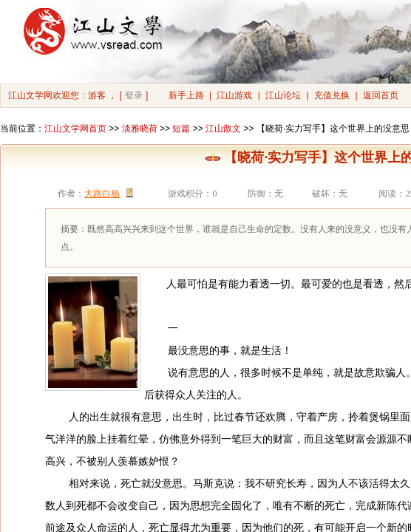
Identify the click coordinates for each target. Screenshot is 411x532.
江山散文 (223, 129)
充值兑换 (332, 95)
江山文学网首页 (75, 129)
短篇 (181, 129)
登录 (134, 95)
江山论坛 (283, 95)
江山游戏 (234, 95)
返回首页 (381, 95)
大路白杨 (102, 194)
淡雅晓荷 (140, 129)
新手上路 (186, 95)
